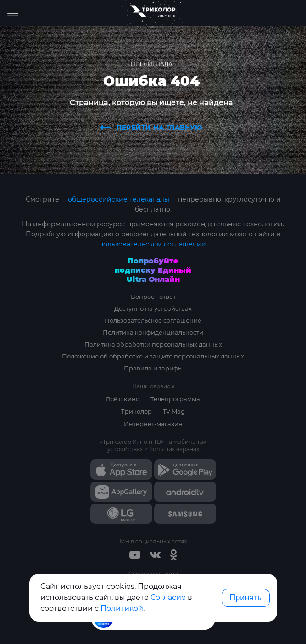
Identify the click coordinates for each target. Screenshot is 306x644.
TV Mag (174, 411)
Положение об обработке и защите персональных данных (153, 356)
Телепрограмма (175, 399)
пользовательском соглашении (153, 244)
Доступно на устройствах (153, 308)
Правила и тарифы (153, 368)
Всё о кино (123, 399)
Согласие (168, 597)
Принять (245, 598)
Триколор (136, 411)
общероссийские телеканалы (119, 199)
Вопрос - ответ (153, 297)
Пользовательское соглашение (153, 320)
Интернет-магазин (153, 424)
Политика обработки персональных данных (153, 344)
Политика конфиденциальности (153, 332)
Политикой (122, 608)
